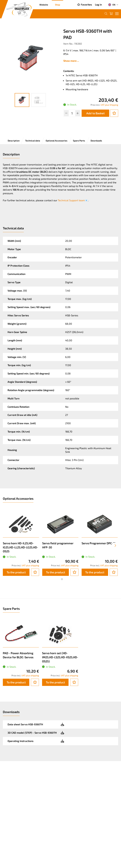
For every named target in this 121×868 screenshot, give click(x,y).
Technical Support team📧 (73, 200)
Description (14, 141)
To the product (16, 572)
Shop (58, 5)
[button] (59, 579)
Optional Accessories (56, 141)
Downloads (96, 141)
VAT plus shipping (30, 565)
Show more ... (71, 61)
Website (44, 5)
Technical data (33, 141)
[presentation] (115, 546)
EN (112, 5)
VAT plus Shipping (109, 105)
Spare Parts (79, 141)
